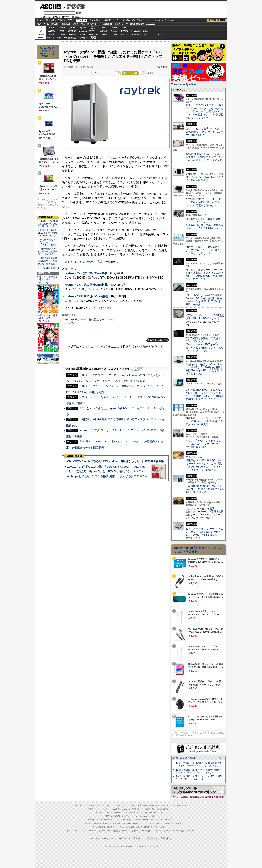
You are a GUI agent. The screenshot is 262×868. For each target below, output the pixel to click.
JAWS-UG (109, 813)
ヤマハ (146, 34)
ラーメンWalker (73, 831)
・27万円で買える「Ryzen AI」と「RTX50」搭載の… (47, 242)
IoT (52, 20)
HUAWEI (125, 31)
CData (114, 34)
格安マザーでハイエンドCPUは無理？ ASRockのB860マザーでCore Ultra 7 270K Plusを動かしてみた (205, 320)
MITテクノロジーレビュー (158, 827)
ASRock (104, 31)
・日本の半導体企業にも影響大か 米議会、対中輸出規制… (47, 261)
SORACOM (120, 820)
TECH (71, 20)
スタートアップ (159, 20)
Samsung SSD (93, 820)
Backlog (125, 34)
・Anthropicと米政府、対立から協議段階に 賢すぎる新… (48, 252)
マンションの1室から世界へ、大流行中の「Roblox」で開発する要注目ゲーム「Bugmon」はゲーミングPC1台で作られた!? (205, 513)
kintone (72, 34)
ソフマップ (83, 38)
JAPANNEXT (72, 38)
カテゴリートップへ (158, 340)
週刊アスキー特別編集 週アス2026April (48, 318)
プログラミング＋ (147, 823)
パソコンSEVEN (93, 27)
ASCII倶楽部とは (51, 268)
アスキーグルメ (79, 24)
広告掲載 (165, 839)
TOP (76, 805)
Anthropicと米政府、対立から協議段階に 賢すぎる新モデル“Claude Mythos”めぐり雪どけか (124, 476)
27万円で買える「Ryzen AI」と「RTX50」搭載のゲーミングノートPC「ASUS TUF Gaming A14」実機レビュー (136, 471)
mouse (62, 28)
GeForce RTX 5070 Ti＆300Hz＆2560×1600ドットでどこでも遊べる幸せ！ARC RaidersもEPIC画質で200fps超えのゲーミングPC (205, 394)
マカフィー (51, 38)
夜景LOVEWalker (139, 831)
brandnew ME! (94, 38)
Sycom (83, 28)
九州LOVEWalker (154, 831)
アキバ (140, 20)
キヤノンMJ (62, 38)
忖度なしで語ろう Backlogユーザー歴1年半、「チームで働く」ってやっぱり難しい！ (204, 250)
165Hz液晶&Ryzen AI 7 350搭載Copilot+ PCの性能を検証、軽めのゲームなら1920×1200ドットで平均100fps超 (205, 300)
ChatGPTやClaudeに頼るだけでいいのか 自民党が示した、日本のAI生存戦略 (116, 461)
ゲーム (171, 20)
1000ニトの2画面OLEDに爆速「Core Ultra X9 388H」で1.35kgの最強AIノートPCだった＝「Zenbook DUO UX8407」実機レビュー (147, 467)
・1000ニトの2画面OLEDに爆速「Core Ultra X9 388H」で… (48, 233)
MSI (104, 28)
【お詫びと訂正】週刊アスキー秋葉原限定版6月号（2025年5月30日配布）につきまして (198, 771)
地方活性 (140, 24)
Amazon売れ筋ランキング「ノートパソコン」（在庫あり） (47, 52)
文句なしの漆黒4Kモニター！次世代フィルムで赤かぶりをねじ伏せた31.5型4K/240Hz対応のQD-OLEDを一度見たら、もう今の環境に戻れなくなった (205, 111)
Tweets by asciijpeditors (184, 84)
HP (125, 28)
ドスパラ (69, 323)
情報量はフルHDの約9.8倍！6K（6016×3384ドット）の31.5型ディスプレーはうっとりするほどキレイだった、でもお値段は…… (205, 465)
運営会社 (138, 839)
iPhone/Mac (95, 20)
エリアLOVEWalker (89, 831)
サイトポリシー (99, 839)
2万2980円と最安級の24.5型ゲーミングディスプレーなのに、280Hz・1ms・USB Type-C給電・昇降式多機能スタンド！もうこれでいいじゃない (205, 344)
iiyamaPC (72, 28)
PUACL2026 (150, 24)
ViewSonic (135, 31)
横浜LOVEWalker (106, 831)
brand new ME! (149, 816)
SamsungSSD (91, 31)
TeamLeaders (106, 24)
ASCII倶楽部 (217, 20)
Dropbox (104, 34)
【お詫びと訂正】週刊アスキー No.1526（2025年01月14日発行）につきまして (199, 778)
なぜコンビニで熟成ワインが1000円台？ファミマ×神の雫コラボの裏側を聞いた (204, 132)
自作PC (126, 20)
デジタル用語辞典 (127, 827)
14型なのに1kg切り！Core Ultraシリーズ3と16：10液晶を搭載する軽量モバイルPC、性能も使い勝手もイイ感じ (204, 369)
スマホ (148, 20)
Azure (83, 34)
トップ (40, 20)
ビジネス (61, 20)
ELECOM (51, 31)
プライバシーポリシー (120, 839)
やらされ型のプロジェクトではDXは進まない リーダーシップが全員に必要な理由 (204, 444)
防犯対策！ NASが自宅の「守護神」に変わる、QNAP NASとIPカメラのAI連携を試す (205, 177)
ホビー (116, 20)
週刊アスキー (93, 24)
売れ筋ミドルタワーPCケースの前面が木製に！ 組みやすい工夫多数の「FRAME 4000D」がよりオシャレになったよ (205, 274)
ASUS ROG (72, 31)
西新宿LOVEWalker (122, 831)
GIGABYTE (83, 31)
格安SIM (55, 24)
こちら (108, 308)
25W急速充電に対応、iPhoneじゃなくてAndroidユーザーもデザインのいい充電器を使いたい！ (205, 202)
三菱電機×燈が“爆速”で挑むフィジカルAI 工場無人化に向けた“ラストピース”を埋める (205, 489)
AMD (62, 31)
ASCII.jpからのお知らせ (184, 758)
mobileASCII (141, 827)
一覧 (118, 73)
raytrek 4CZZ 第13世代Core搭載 (86, 273)
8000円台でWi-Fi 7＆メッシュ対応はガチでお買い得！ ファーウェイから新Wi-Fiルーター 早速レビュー (205, 158)
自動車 (107, 20)
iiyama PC (126, 809)
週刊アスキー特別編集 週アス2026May (48, 279)
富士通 (51, 28)
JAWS (51, 34)
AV (133, 20)
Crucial (114, 31)
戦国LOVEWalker (187, 831)
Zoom (156, 34)
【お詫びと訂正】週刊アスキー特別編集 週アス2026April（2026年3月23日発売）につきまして (198, 764)
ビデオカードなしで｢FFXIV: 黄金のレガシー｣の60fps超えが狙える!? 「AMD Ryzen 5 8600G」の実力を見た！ (204, 533)
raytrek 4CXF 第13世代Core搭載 (86, 285)
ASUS (114, 28)
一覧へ (220, 758)
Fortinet (135, 34)
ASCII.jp (50, 7)
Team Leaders (133, 823)
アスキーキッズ (42, 24)
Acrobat (62, 34)
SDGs (132, 24)
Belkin (146, 31)
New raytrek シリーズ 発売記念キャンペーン (89, 319)
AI (47, 20)
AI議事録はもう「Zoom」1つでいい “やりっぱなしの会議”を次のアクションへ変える (205, 421)
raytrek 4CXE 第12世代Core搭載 (86, 296)
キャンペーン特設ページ (95, 262)
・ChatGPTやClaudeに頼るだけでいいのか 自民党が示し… (48, 224)
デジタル (74, 7)
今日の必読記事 (99, 827)
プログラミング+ (121, 24)
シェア (96, 72)
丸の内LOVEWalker (171, 831)
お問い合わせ (151, 839)
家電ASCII (66, 24)
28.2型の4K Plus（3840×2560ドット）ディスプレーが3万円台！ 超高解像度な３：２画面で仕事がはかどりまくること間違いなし (205, 224)
